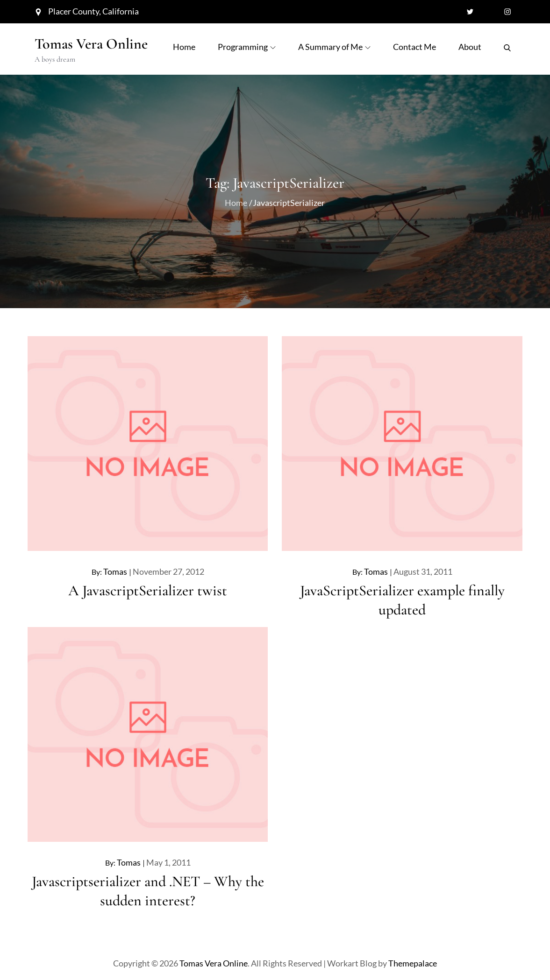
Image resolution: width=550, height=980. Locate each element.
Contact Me (414, 47)
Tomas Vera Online (91, 44)
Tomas (115, 571)
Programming (247, 47)
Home (184, 47)
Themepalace (413, 963)
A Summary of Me (334, 47)
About (470, 47)
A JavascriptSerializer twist (148, 590)
